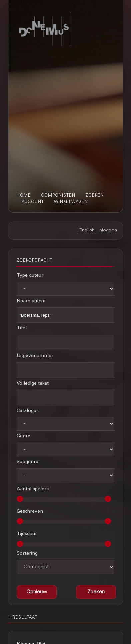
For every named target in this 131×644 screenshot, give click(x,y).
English (87, 230)
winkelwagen (71, 202)
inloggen (108, 230)
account (33, 202)
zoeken (95, 196)
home (24, 196)
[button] (96, 592)
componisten (58, 196)
